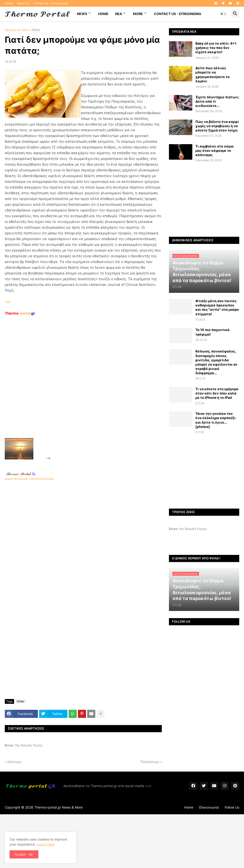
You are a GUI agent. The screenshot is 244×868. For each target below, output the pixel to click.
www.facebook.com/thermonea (83, 538)
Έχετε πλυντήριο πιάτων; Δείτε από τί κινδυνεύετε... (217, 101)
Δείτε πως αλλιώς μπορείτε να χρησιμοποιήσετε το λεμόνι (213, 74)
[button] (224, 14)
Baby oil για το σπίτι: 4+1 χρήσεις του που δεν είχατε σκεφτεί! (216, 48)
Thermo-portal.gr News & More (58, 807)
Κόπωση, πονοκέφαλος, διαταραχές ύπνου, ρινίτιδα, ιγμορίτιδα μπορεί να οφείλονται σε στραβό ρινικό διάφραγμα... (216, 362)
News (82, 14)
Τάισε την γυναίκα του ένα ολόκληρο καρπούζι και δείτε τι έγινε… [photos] (216, 420)
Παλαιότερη (150, 762)
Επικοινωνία (209, 807)
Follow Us (232, 807)
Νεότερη (14, 762)
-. (21, 474)
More (138, 14)
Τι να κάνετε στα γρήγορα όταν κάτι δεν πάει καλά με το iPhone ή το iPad (217, 393)
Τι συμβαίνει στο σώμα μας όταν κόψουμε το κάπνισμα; (214, 150)
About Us (23, 3)
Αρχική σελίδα (16, 30)
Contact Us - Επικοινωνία (51, 3)
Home (9, 3)
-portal (20, 313)
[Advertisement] (87, 388)
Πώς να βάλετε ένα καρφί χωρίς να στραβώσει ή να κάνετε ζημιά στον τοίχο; (217, 126)
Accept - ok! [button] (24, 854)
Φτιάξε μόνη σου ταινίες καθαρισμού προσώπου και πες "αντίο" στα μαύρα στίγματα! (217, 307)
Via (7, 302)
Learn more (46, 844)
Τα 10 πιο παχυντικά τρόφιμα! (212, 332)
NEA (119, 14)
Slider (36, 30)
